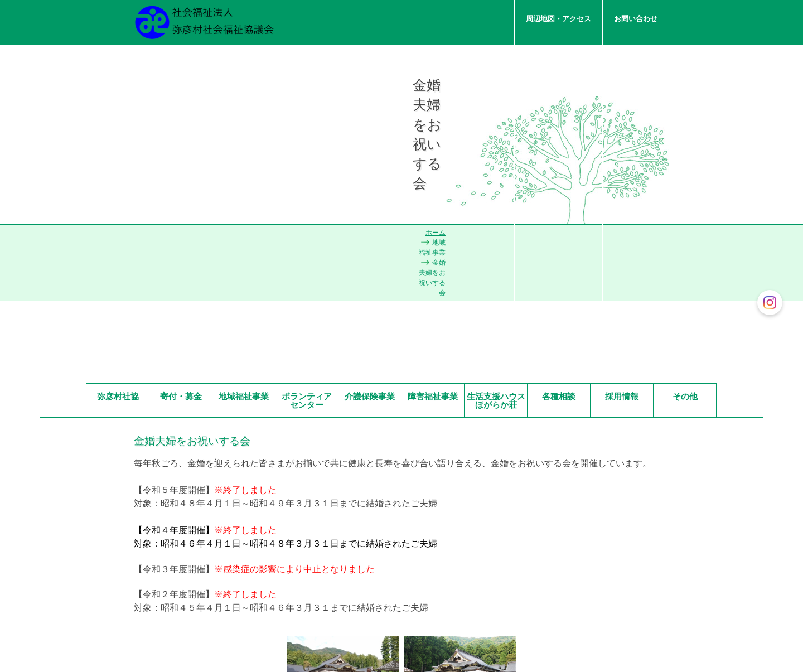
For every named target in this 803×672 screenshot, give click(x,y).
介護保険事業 (370, 194)
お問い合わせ (636, 19)
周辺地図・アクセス (558, 19)
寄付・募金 (181, 194)
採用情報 (622, 194)
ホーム (519, 173)
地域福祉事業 (244, 194)
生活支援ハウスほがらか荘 (496, 199)
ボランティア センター (310, 199)
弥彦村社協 (118, 194)
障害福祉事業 (433, 194)
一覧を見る (282, 606)
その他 (685, 194)
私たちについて (632, 115)
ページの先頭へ (581, 573)
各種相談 (559, 194)
